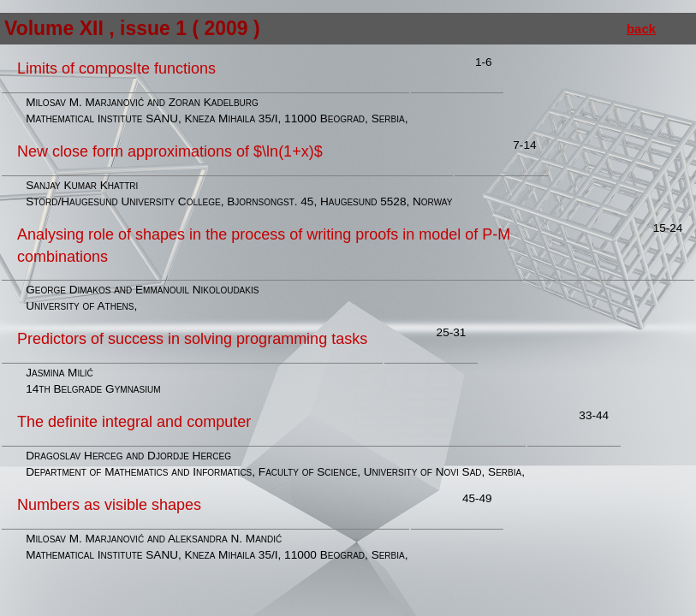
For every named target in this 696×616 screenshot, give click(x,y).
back (641, 29)
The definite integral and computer (134, 422)
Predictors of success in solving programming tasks (192, 339)
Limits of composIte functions (116, 68)
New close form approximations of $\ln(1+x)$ (170, 151)
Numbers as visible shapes (109, 505)
